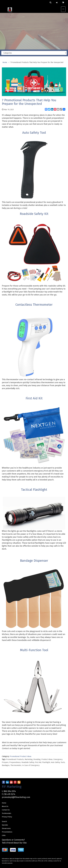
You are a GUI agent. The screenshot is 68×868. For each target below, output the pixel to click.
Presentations (7, 832)
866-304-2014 (10, 791)
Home (5, 62)
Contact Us (6, 810)
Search (4, 821)
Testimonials (7, 813)
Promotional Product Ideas (21, 756)
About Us (5, 806)
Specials (5, 825)
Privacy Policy (7, 817)
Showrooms (6, 828)
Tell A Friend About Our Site (14, 843)
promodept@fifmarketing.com (16, 797)
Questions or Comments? (13, 840)
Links (4, 835)
